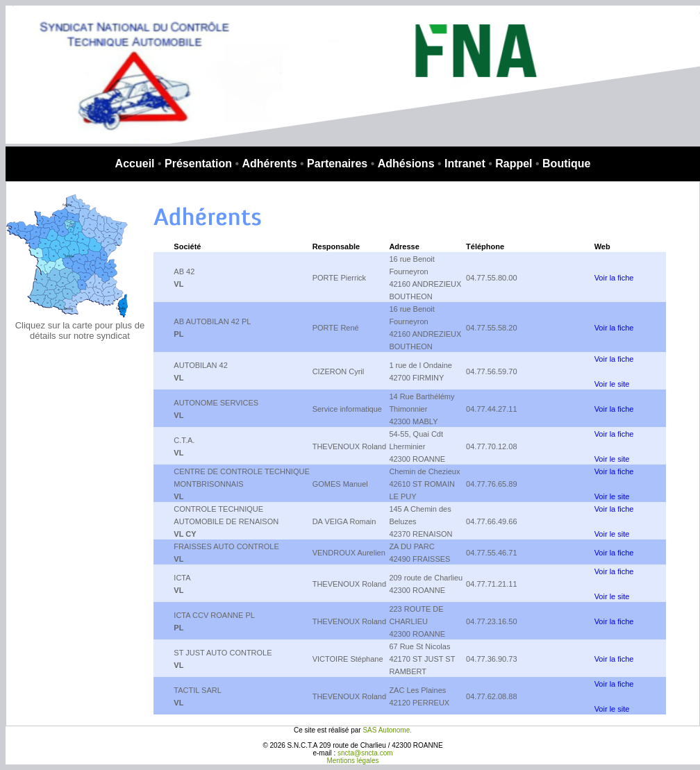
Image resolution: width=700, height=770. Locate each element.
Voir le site (612, 384)
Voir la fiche (614, 278)
